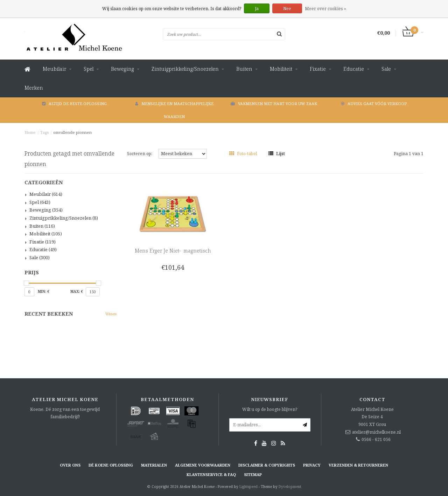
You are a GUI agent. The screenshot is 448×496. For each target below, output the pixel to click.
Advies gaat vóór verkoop (374, 104)
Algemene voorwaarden (203, 465)
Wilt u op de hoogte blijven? (270, 409)
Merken (34, 88)
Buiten (244, 69)
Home (30, 132)
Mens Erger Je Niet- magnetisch (173, 251)
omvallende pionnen (72, 132)
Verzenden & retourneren (358, 465)
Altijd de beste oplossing (74, 104)
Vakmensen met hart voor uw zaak (274, 104)
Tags (44, 132)
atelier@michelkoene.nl (376, 432)
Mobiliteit (281, 69)
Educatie (354, 69)
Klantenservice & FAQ (211, 474)
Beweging (122, 69)
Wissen (111, 314)
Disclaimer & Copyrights (267, 465)
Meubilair (54, 69)
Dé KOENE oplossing (111, 465)
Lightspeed (248, 487)
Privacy (312, 465)
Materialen (154, 465)
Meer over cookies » (325, 9)
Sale (386, 69)
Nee (287, 9)
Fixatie (318, 69)
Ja (257, 9)
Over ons (70, 465)
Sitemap (253, 474)
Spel (89, 69)
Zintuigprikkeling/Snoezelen (185, 69)
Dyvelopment (290, 487)
